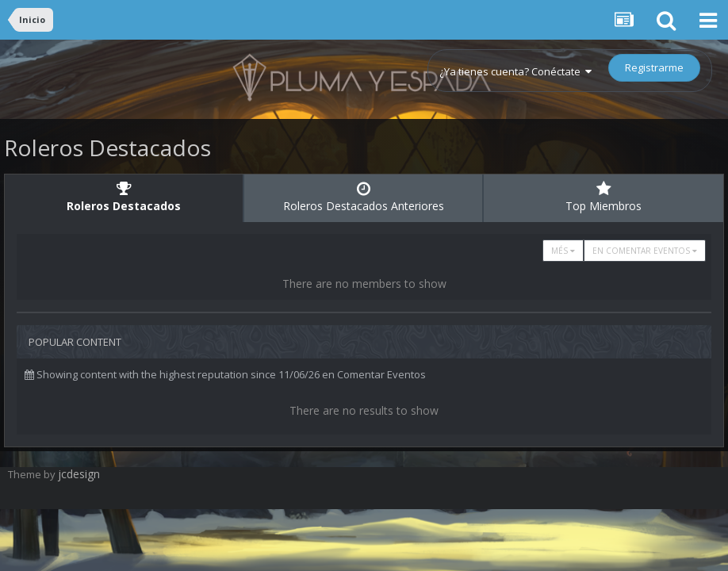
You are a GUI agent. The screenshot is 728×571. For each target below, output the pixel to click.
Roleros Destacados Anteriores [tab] (363, 197)
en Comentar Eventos (645, 251)
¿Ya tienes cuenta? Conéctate (515, 71)
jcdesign (79, 474)
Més (563, 251)
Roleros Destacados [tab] (124, 197)
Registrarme (654, 67)
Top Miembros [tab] (603, 197)
